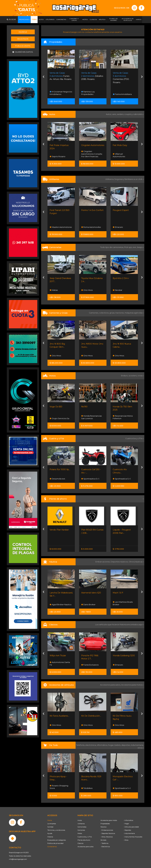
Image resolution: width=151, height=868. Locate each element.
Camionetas (82, 827)
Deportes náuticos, (120, 562)
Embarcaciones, (103, 562)
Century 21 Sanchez (60, 94)
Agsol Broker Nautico (92, 604)
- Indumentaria (129, 833)
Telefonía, (81, 745)
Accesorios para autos (85, 847)
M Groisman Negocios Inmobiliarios (92, 93)
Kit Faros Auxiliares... (91, 716)
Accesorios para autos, (111, 685)
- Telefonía (104, 843)
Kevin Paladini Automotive (57, 663)
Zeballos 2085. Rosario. (124, 76)
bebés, (118, 745)
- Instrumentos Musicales (133, 837)
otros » (141, 748)
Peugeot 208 (56, 145)
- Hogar (126, 824)
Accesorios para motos (132, 685)
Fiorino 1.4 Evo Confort (124, 210)
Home (50, 820)
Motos (80, 833)
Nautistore (56, 604)
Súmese (50, 827)
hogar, (111, 745)
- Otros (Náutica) (107, 837)
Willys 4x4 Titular (89, 656)
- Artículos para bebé (131, 827)
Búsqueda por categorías (57, 840)
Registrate (23, 39)
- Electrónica (105, 847)
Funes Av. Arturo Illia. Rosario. (92, 76)
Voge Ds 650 (88, 407)
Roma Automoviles (123, 227)
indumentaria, (137, 745)
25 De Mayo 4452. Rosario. (60, 76)
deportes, (126, 745)
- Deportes (127, 830)
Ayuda (50, 833)
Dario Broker (120, 604)
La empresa (52, 824)
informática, (103, 745)
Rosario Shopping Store (59, 354)
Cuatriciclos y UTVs (85, 837)
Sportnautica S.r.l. (59, 227)
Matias (85, 290)
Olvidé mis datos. (23, 52)
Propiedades (105, 824)
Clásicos (80, 843)
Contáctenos (52, 847)
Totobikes (118, 788)
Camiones (81, 830)
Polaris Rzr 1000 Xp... (92, 469)
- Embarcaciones (107, 830)
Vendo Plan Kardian (91, 530)
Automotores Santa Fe (60, 289)
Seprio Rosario (89, 156)
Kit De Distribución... (123, 716)
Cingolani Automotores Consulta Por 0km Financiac (123, 154)
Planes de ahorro (84, 840)
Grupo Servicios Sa (59, 418)
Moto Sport (56, 479)
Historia (50, 837)
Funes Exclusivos (58, 156)
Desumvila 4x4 (89, 479)
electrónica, (91, 745)
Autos (80, 820)
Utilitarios (81, 824)
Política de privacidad (55, 843)
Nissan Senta (57, 542)
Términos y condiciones (56, 830)
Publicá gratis (23, 46)
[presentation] (43, 77)
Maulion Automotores (92, 227)
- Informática (128, 820)
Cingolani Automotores (124, 145)
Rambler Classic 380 (60, 656)
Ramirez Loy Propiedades (120, 93)
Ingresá (23, 32)
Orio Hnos (119, 290)
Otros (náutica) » (136, 562)
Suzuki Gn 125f (57, 407)
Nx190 (116, 407)
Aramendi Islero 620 (123, 593)
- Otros (126, 840)
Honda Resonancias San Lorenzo (123, 417)
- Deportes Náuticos (108, 833)
